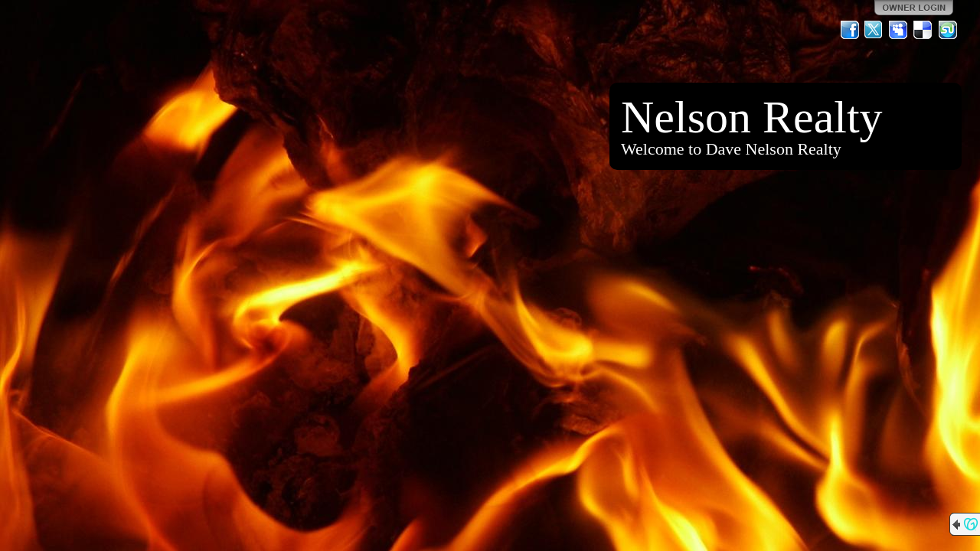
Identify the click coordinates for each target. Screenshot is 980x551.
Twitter (874, 30)
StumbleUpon (948, 30)
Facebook (850, 30)
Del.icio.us (923, 30)
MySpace (899, 30)
